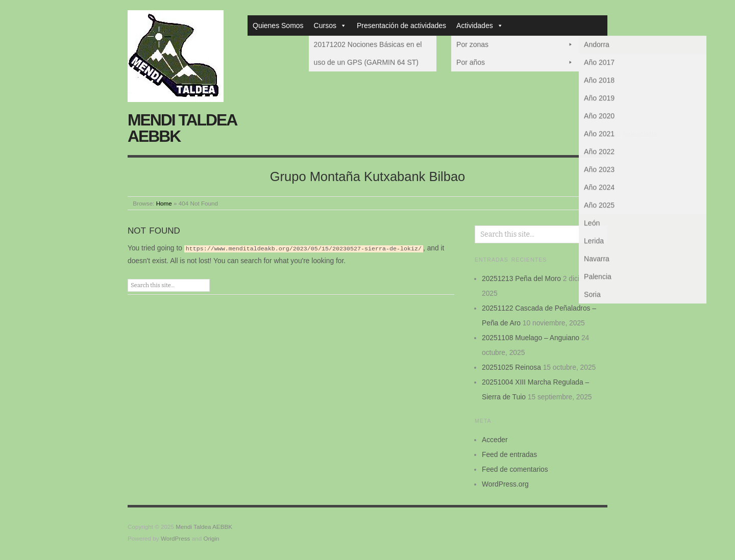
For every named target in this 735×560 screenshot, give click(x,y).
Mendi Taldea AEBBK (182, 128)
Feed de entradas (509, 454)
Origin (211, 538)
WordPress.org (505, 484)
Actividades (480, 26)
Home (164, 203)
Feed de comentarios (515, 469)
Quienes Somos (278, 26)
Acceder (495, 440)
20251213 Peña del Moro (521, 278)
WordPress (176, 538)
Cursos (330, 26)
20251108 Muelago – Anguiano (531, 338)
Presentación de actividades (401, 26)
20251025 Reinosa (511, 367)
